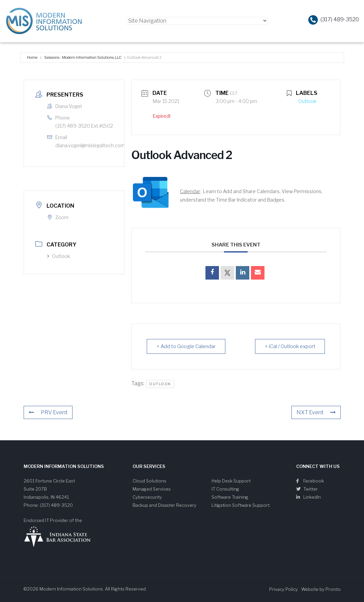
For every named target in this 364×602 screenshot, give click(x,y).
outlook (160, 384)
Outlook (59, 256)
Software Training (230, 497)
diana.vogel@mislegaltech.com (90, 145)
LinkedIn (309, 497)
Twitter (307, 489)
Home (33, 57)
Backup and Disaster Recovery (164, 505)
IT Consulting (225, 489)
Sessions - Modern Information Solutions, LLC (83, 57)
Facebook (310, 481)
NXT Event (316, 412)
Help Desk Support (231, 481)
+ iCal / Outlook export (290, 346)
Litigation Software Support (241, 505)
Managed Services (152, 489)
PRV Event (48, 412)
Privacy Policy (284, 589)
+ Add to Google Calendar (186, 346)
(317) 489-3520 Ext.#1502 (84, 126)
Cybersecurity (147, 497)
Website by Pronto (321, 589)
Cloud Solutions (149, 481)
